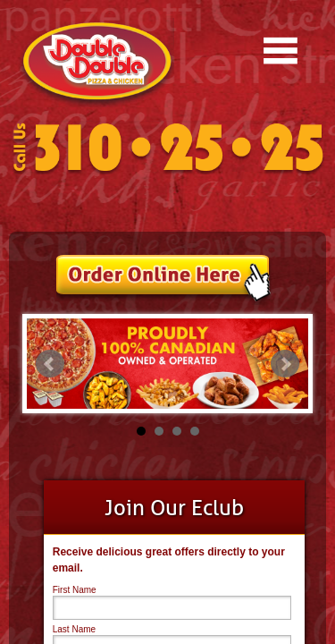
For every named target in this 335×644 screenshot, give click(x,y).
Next (285, 364)
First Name (75, 590)
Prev (50, 364)
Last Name (74, 629)
